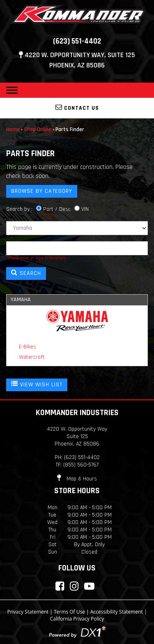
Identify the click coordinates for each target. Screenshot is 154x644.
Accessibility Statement (117, 612)
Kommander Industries (77, 413)
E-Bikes (28, 347)
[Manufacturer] (77, 228)
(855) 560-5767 (81, 465)
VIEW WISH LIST (37, 384)
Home (13, 129)
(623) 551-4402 (77, 41)
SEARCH (26, 273)
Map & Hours (77, 479)
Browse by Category (42, 191)
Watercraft (32, 357)
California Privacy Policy (77, 619)
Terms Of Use (69, 612)
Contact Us (77, 108)
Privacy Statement (28, 612)
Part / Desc (57, 209)
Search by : (19, 209)
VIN (85, 209)
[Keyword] (77, 248)
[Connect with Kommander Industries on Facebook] (60, 586)
